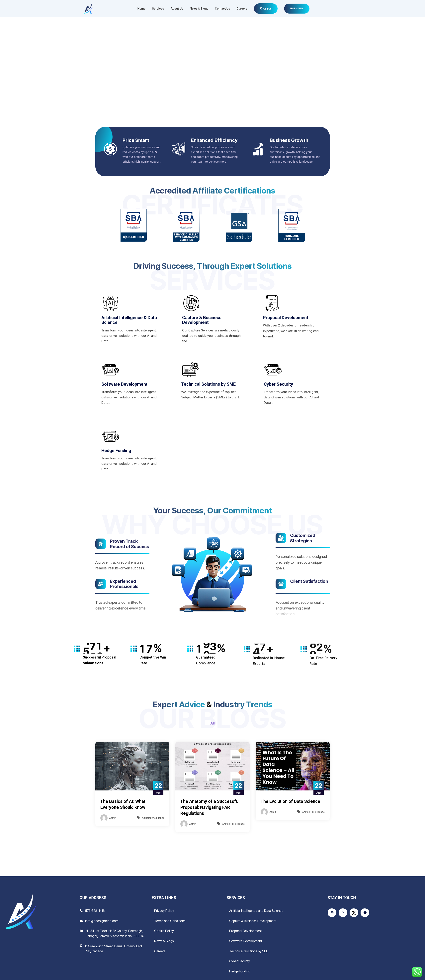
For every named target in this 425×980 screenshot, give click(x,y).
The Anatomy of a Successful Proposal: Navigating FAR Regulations (210, 807)
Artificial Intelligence (153, 818)
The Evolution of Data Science (290, 801)
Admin (113, 818)
